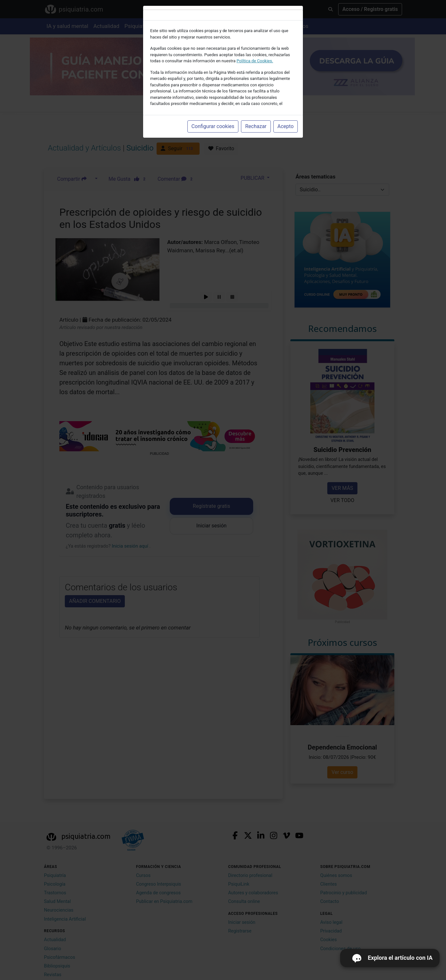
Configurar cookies (213, 126)
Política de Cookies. (255, 61)
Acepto (286, 126)
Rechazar (256, 126)
